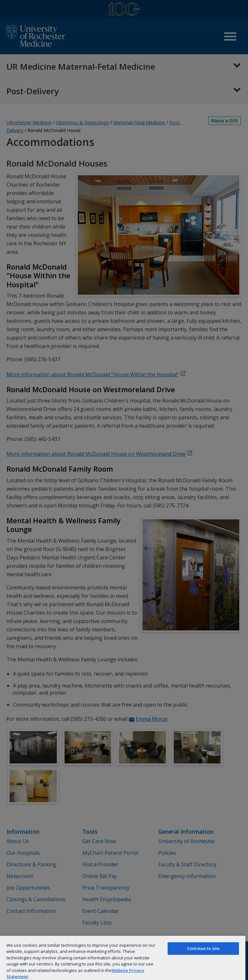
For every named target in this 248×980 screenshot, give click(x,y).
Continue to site (203, 948)
